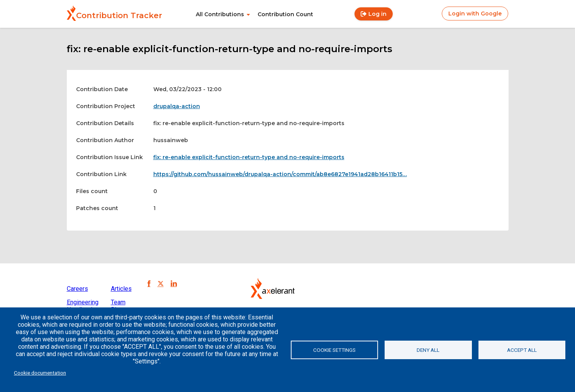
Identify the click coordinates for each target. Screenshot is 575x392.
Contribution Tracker (119, 15)
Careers (77, 289)
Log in (377, 14)
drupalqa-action (177, 106)
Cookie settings (334, 350)
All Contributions (220, 14)
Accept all (522, 350)
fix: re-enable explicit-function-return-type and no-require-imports (249, 157)
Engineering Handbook (83, 306)
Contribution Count (285, 14)
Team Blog (118, 306)
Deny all (428, 350)
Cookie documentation (40, 373)
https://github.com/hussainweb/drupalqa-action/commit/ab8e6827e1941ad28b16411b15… (280, 174)
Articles (121, 289)
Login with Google (475, 14)
